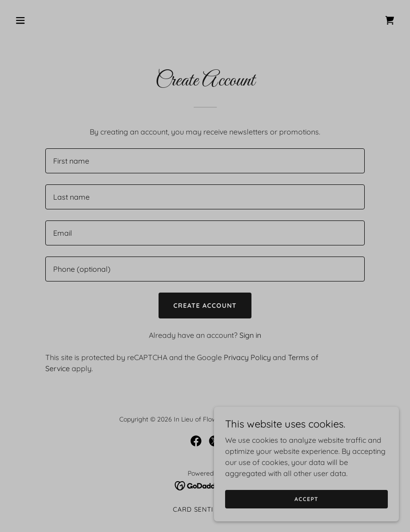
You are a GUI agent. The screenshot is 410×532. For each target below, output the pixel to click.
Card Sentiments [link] (205, 509)
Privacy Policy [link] (247, 357)
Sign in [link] (250, 335)
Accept (306, 499)
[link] (390, 20)
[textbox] (205, 161)
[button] (56, 20)
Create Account (205, 306)
